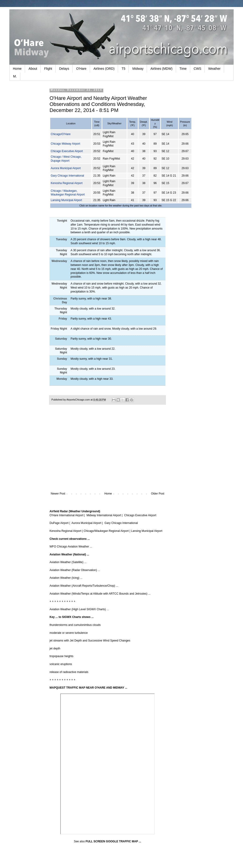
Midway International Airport (104, 515)
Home (17, 69)
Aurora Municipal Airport (66, 168)
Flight (48, 69)
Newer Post (58, 494)
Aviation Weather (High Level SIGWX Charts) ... (79, 609)
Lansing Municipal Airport (66, 200)
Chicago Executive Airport (67, 151)
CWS (198, 69)
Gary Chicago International (67, 176)
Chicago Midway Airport (65, 144)
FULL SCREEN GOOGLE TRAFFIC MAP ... (113, 841)
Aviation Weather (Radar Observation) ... (75, 570)
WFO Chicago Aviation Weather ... (71, 547)
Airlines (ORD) (104, 69)
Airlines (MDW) (161, 69)
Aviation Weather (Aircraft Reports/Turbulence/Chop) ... (84, 586)
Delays (64, 69)
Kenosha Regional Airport (67, 183)
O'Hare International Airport (66, 515)
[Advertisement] (107, 453)
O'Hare (81, 69)
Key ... (54, 617)
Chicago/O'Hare (61, 134)
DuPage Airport (59, 523)
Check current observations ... (70, 539)
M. (15, 76)
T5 (123, 69)
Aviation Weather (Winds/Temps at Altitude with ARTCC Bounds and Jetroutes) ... (100, 594)
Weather (214, 69)
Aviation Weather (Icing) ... (66, 578)
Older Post (158, 494)
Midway (138, 69)
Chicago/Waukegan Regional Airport (106, 531)
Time (183, 69)
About (33, 69)
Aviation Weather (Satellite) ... (68, 562)
